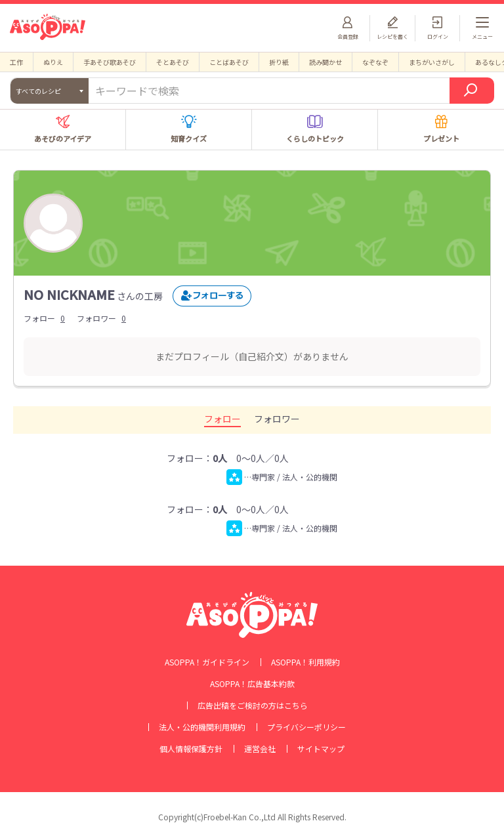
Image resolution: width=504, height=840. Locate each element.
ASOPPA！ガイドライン (207, 662)
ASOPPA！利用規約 (305, 662)
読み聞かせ (325, 62)
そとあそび (173, 62)
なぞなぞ (375, 62)
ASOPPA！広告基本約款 (252, 684)
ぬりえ (53, 62)
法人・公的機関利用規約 (202, 727)
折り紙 (279, 62)
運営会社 (260, 749)
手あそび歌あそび (110, 62)
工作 (16, 62)
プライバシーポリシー (306, 727)
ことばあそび (229, 62)
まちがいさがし (432, 62)
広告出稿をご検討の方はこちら (253, 705)
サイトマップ (321, 749)
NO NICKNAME (69, 294)
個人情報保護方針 (191, 749)
